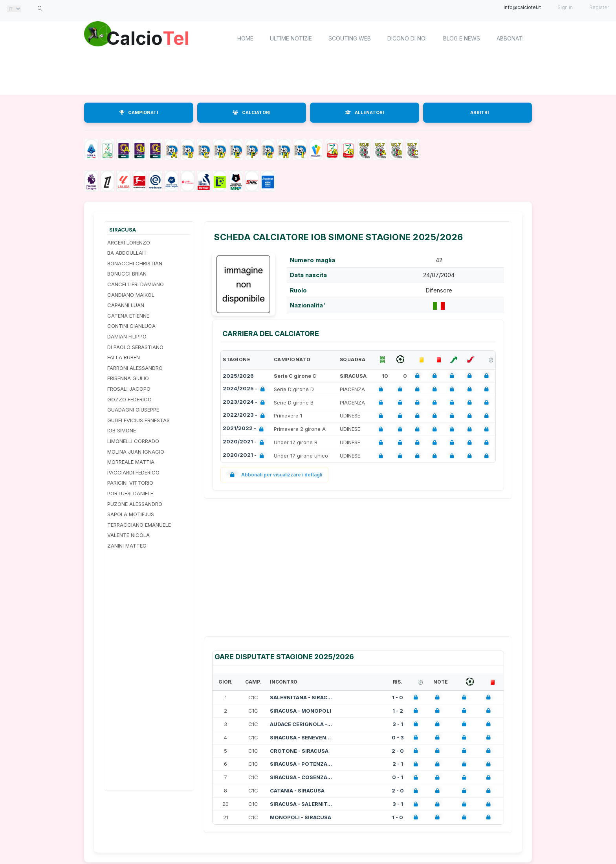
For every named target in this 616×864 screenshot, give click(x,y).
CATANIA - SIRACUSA (297, 790)
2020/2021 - (245, 442)
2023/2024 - (245, 403)
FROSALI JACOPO (129, 389)
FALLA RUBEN (124, 357)
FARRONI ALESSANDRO (135, 368)
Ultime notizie (291, 38)
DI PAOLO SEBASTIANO (135, 347)
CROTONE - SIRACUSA (299, 751)
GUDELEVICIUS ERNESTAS (138, 420)
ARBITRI (479, 112)
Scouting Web (350, 38)
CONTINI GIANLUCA (131, 326)
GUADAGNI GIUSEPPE (133, 410)
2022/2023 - (245, 416)
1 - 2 (398, 711)
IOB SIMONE (122, 430)
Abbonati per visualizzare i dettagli (274, 475)
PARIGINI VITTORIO (130, 483)
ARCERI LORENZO (129, 243)
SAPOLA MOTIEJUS (131, 514)
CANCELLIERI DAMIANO (136, 284)
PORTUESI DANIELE (130, 493)
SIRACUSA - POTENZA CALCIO (301, 764)
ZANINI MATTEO (127, 546)
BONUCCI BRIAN (127, 274)
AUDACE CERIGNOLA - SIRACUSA (301, 724)
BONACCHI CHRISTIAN (135, 263)
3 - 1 (398, 724)
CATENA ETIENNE (128, 316)
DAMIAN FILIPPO (127, 336)
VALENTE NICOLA (128, 535)
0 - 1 (398, 777)
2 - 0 (398, 751)
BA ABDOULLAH (126, 253)
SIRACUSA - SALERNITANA (301, 804)
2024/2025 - (245, 389)
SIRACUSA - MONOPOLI (301, 711)
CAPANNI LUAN (126, 305)
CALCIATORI (251, 112)
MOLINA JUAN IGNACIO (136, 452)
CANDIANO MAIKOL (131, 295)
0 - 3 (398, 737)
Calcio (150, 37)
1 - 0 (398, 697)
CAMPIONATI (139, 112)
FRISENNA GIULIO (128, 378)
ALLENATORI (365, 112)
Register (599, 7)
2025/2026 (238, 376)
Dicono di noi (407, 38)
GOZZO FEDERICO (129, 399)
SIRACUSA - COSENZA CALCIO (301, 777)
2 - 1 (398, 764)
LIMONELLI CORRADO (133, 441)
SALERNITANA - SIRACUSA (301, 697)
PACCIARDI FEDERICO (133, 472)
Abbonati (510, 38)
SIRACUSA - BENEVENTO (301, 737)
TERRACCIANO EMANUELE (139, 525)
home (245, 38)
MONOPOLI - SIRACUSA (301, 817)
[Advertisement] (308, 75)
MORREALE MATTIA (131, 462)
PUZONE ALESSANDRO (135, 504)
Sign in (565, 7)
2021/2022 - (245, 429)
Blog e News (462, 38)
